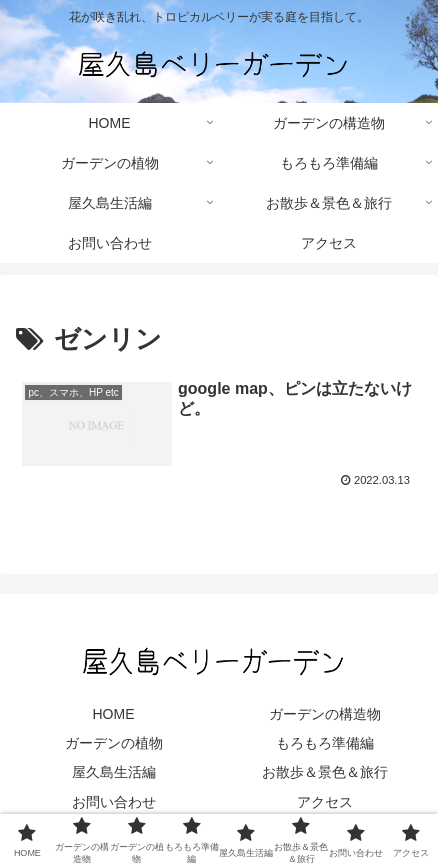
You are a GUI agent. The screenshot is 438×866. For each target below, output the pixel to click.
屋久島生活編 (114, 772)
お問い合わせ (114, 802)
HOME (114, 714)
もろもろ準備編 (325, 743)
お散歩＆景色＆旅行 (325, 772)
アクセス (325, 802)
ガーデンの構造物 (325, 714)
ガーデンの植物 (114, 743)
